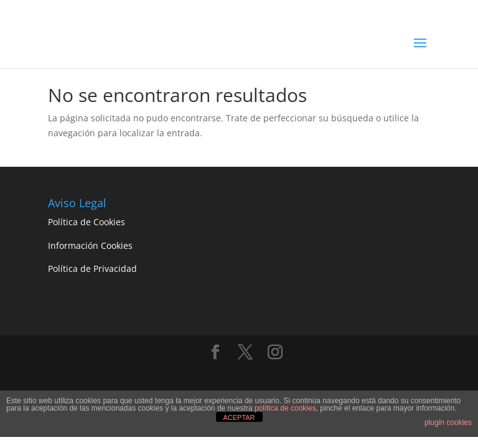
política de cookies (285, 408)
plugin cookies (448, 422)
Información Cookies (90, 245)
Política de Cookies (87, 222)
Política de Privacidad (92, 268)
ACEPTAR (239, 418)
